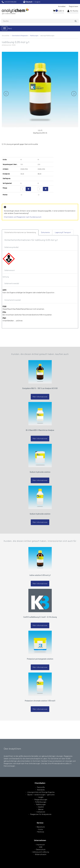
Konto (41, 829)
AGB (41, 847)
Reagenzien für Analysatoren (41, 814)
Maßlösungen (41, 804)
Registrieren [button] (74, 6)
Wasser (41, 809)
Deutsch (29, 2)
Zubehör (41, 807)
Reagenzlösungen (41, 799)
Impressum (41, 845)
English (37, 2)
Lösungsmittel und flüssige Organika (41, 792)
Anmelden (62, 6)
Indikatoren (41, 812)
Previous (6, 94)
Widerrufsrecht (41, 854)
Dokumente (45, 232)
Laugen (41, 797)
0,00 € (58, 11)
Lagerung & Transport (63, 232)
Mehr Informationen (40, 397)
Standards (41, 790)
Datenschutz (41, 849)
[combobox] (40, 21)
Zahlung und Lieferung (41, 852)
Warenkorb (41, 827)
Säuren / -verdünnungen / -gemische (41, 795)
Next (74, 94)
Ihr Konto (73, 11)
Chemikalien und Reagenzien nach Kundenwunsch (23, 217)
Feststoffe (41, 787)
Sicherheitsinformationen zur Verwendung (20, 232)
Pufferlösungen (41, 802)
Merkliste (41, 832)
